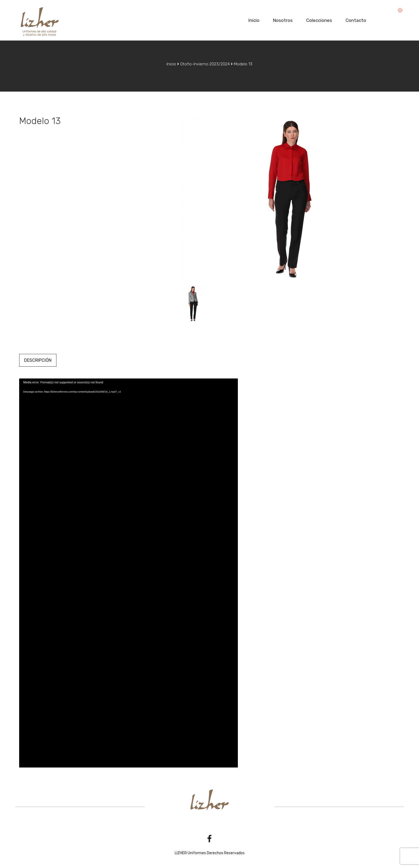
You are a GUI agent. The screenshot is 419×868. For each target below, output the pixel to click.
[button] (397, 11)
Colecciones (319, 20)
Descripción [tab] (38, 360)
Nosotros (283, 20)
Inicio (254, 20)
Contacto (356, 20)
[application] (129, 573)
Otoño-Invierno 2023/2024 (205, 64)
